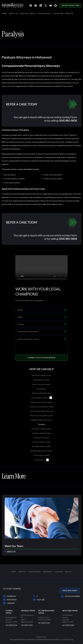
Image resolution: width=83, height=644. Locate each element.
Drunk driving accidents (53, 179)
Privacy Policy (41, 637)
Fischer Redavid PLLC (62, 79)
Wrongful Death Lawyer (42, 446)
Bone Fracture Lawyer (41, 384)
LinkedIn (9, 603)
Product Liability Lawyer (41, 433)
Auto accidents (10, 175)
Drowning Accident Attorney (42, 411)
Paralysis (42, 424)
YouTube (39, 600)
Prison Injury (41, 460)
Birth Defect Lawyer (41, 380)
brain (66, 135)
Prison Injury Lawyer (42, 455)
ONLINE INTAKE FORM (70, 5)
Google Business (71, 596)
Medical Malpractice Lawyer (41, 451)
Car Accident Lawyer (41, 398)
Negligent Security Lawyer (42, 420)
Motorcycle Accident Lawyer (42, 416)
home (4, 13)
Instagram (10, 600)
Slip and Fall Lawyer (41, 438)
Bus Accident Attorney (41, 393)
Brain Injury (41, 389)
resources (45, 14)
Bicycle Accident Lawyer (42, 375)
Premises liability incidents (14, 179)
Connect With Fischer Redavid (42, 358)
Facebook (9, 596)
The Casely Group (66, 639)
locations (59, 13)
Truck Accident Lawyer (41, 442)
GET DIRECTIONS (11, 625)
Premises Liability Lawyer (42, 429)
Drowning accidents (12, 183)
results (70, 13)
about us (14, 13)
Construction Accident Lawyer (41, 407)
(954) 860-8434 (70, 590)
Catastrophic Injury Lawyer (42, 402)
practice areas (29, 14)
